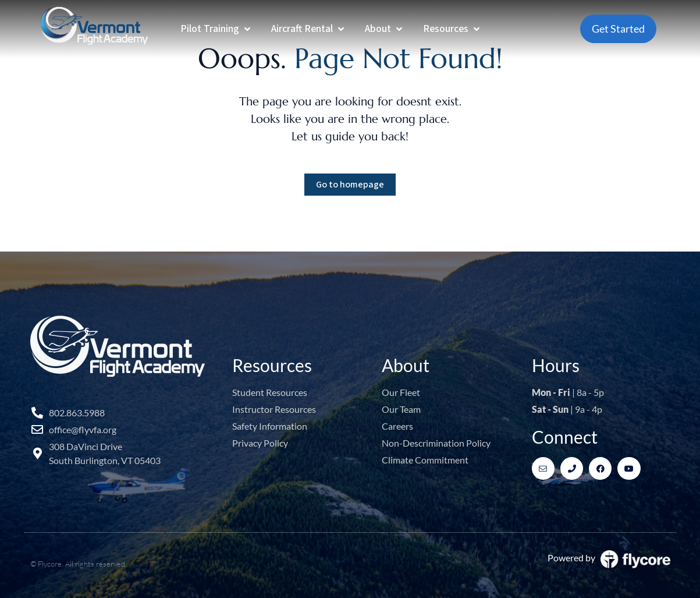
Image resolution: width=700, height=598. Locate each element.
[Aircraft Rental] (309, 29)
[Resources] (452, 29)
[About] (385, 29)
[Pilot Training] (216, 29)
